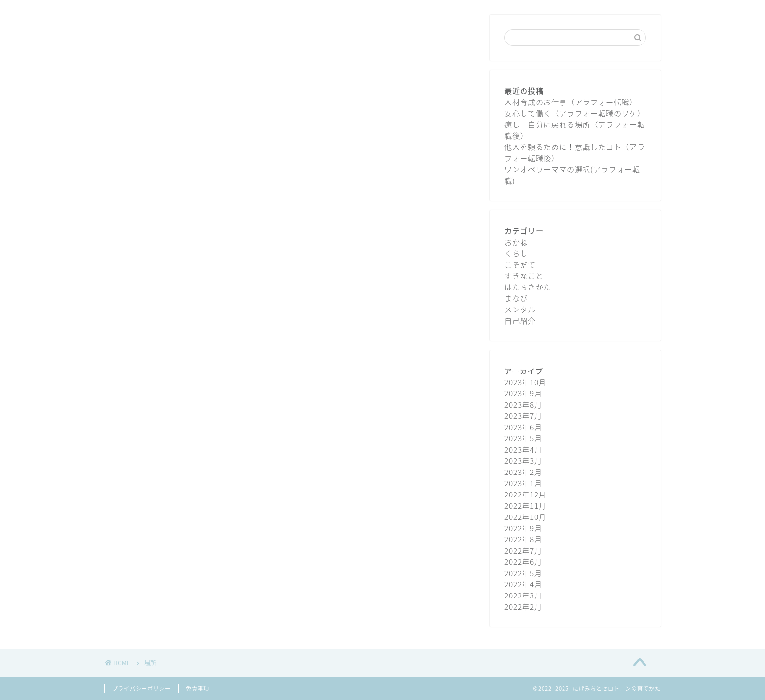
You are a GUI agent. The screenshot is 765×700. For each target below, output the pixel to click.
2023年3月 (523, 461)
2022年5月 (523, 573)
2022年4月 (523, 584)
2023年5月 (523, 438)
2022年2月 (523, 607)
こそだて (520, 264)
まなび (516, 298)
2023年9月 (523, 393)
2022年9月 (523, 528)
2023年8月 (523, 404)
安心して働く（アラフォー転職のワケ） (575, 113)
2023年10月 (525, 382)
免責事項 (198, 689)
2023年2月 (523, 472)
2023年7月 (523, 416)
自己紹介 (520, 320)
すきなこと (524, 276)
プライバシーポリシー (141, 689)
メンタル (520, 309)
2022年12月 (525, 494)
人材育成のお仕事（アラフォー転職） (571, 102)
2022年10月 (525, 517)
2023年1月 (523, 483)
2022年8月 (523, 539)
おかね (516, 242)
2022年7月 (523, 550)
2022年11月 (525, 505)
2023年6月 (523, 427)
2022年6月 (523, 562)
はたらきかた (528, 287)
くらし (516, 253)
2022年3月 (523, 595)
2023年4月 (523, 449)
